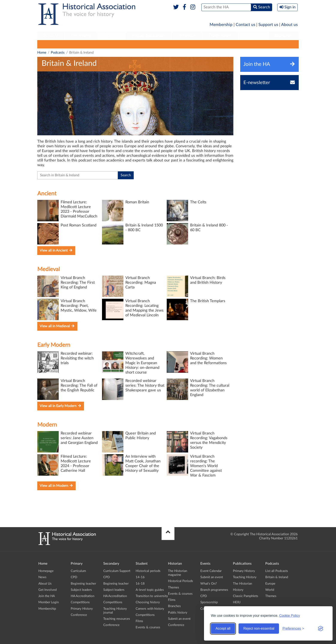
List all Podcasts (52, 44)
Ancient (47, 194)
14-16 (140, 577)
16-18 (140, 584)
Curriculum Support (117, 571)
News (42, 577)
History (238, 590)
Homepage (46, 571)
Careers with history (150, 609)
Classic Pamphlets (246, 596)
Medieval (49, 269)
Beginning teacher (83, 584)
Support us (268, 25)
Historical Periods (181, 581)
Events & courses (148, 627)
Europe (106, 44)
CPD (74, 577)
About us (289, 25)
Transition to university (152, 596)
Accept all (223, 628)
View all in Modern (56, 486)
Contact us (245, 25)
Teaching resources (117, 619)
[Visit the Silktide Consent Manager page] (321, 629)
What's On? (209, 584)
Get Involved (47, 590)
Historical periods (148, 571)
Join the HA (47, 596)
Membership (221, 25)
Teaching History (245, 577)
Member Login (49, 602)
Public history (178, 613)
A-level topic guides (150, 590)
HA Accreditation (82, 596)
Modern (47, 425)
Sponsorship (209, 602)
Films (139, 621)
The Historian (242, 584)
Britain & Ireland (82, 44)
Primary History (82, 609)
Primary (51, 36)
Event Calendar (211, 571)
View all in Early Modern (61, 406)
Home (42, 53)
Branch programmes (214, 590)
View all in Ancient (56, 250)
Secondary (81, 36)
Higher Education (148, 36)
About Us (45, 584)
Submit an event (179, 619)
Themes (140, 44)
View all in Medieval (57, 326)
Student (111, 36)
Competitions (80, 602)
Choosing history (148, 602)
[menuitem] (51, 36)
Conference (79, 615)
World (123, 44)
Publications (220, 36)
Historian (187, 36)
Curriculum (78, 571)
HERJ (237, 602)
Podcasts (253, 36)
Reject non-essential (259, 628)
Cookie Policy (290, 616)
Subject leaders (81, 590)
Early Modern (54, 345)
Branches (283, 36)
